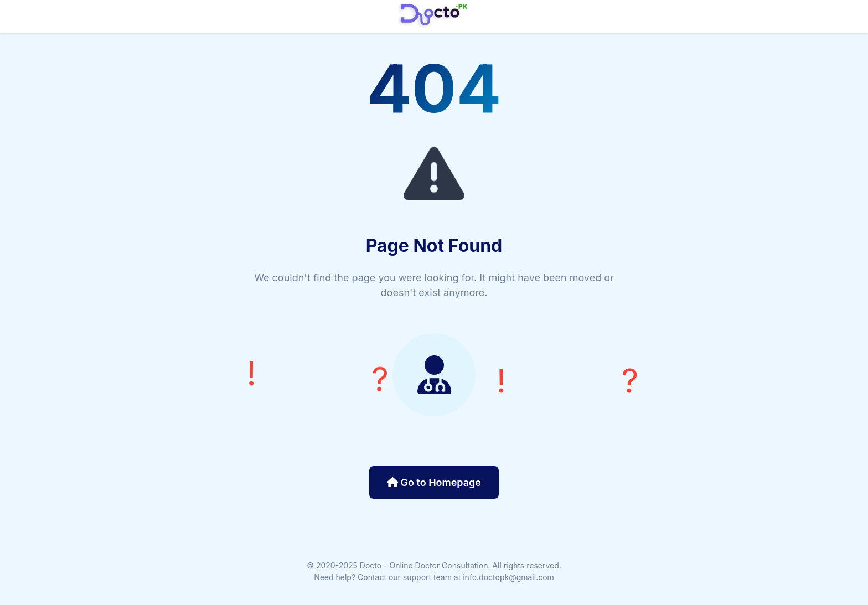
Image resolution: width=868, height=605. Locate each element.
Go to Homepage (434, 482)
